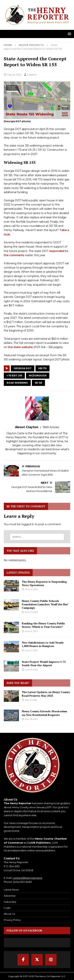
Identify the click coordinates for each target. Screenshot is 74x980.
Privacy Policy (12, 920)
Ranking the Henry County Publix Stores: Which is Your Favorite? (43, 625)
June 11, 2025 (31, 650)
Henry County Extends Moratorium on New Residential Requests (44, 713)
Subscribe (10, 902)
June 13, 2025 (31, 589)
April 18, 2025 (31, 719)
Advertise (10, 896)
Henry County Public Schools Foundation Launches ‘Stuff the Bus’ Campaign (45, 604)
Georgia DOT (23, 368)
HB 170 (43, 368)
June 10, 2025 (31, 670)
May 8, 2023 (14, 75)
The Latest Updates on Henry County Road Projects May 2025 (46, 694)
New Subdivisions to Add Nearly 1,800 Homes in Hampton (43, 644)
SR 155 (38, 383)
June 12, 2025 (31, 631)
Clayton (32, 75)
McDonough (38, 376)
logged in (28, 524)
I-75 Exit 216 (14, 376)
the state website (20, 347)
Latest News (11, 890)
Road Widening (17, 383)
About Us (9, 914)
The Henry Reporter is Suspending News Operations (44, 583)
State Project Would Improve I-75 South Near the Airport (44, 663)
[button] (69, 34)
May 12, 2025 (31, 700)
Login (7, 908)
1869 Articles (51, 427)
